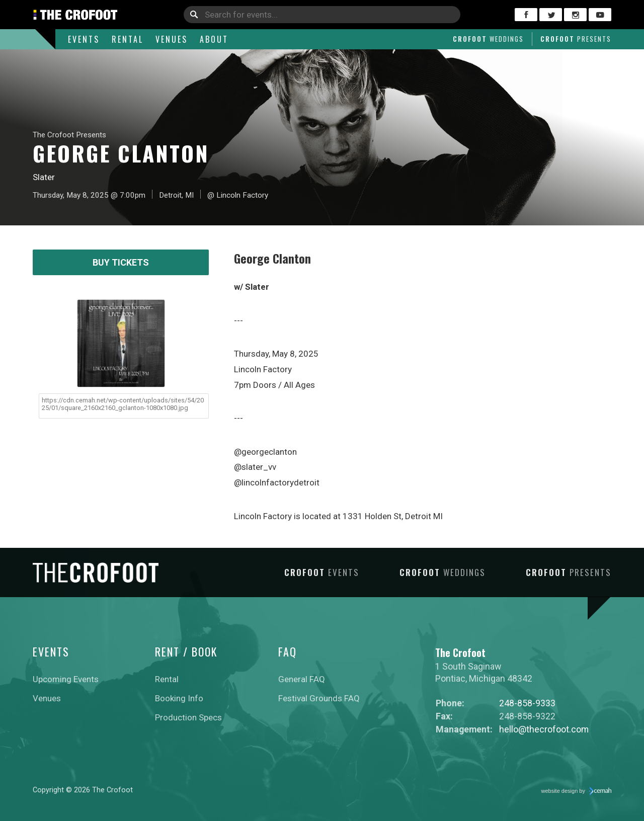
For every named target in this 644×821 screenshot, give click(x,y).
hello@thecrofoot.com (544, 729)
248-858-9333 (527, 703)
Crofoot (488, 39)
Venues (172, 39)
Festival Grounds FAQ (319, 698)
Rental (128, 39)
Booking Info (179, 698)
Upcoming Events (66, 679)
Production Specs (188, 717)
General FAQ (302, 679)
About (214, 39)
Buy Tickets (121, 262)
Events (84, 39)
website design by (577, 791)
